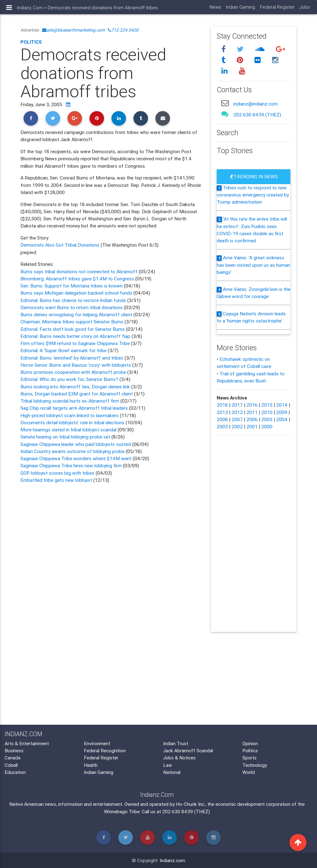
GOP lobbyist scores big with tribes (57, 473)
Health (91, 765)
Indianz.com (172, 860)
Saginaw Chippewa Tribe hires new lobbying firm (71, 465)
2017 (237, 405)
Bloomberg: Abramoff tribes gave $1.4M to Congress (78, 279)
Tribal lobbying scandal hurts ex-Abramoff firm (70, 401)
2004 (282, 419)
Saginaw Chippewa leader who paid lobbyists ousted (76, 444)
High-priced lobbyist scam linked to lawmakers (69, 415)
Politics (31, 42)
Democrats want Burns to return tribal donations (72, 307)
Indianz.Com (30, 10)
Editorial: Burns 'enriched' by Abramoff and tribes (72, 358)
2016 (252, 405)
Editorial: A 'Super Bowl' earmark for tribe (64, 350)
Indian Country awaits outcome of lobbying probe (72, 451)
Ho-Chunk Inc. (191, 804)
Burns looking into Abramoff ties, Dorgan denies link (76, 386)
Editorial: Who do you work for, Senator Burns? (70, 379)
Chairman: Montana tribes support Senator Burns (72, 322)
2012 (237, 412)
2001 (252, 426)
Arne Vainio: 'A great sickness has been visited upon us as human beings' (253, 265)
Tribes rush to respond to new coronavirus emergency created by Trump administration (253, 195)
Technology (255, 765)
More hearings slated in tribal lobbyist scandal (68, 430)
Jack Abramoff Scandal (188, 750)
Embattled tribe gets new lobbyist (56, 480)
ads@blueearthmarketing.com (74, 30)
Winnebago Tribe (122, 811)
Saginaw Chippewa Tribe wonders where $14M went (76, 458)
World (249, 772)
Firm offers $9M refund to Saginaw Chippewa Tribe (76, 343)
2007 (237, 419)
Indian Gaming (241, 9)
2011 (252, 412)
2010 (267, 412)
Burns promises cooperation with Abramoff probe (74, 372)
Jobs (305, 9)
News (215, 9)
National (172, 772)
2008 (222, 419)
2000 (267, 426)
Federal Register (277, 9)
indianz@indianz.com (256, 104)
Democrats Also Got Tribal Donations (61, 245)
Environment (97, 743)
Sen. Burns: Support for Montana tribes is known (72, 286)
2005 (267, 419)
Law (168, 765)
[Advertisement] (111, 538)
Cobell (11, 765)
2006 (252, 419)
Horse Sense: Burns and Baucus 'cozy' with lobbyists (76, 365)
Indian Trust (176, 743)
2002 (237, 426)
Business (14, 750)
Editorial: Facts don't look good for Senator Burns (73, 329)
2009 (282, 412)
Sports (250, 758)
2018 (222, 405)
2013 (222, 412)
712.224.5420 (123, 30)
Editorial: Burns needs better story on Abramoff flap (76, 336)
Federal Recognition (105, 750)
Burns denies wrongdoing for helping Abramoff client (76, 314)
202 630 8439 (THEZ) (257, 114)
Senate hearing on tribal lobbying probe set (66, 437)
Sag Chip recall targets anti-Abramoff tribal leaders (74, 408)
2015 (267, 405)
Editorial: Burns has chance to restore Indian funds (74, 300)
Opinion (250, 743)
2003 (222, 426)
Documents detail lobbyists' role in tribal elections (72, 422)
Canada (13, 758)
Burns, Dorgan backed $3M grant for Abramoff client (77, 394)
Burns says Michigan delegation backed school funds (76, 293)
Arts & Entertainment (27, 743)
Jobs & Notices (179, 758)
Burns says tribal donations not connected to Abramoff (79, 271)
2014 (282, 405)
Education (15, 772)
